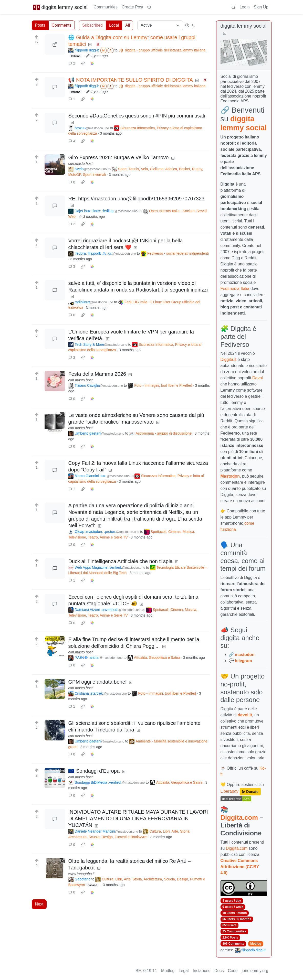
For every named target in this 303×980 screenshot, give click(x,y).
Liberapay (229, 791)
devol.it (245, 715)
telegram (243, 661)
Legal (184, 971)
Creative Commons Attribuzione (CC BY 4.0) (240, 867)
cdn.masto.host (80, 164)
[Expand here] (55, 165)
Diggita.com (239, 817)
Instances (202, 971)
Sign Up (261, 7)
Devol (258, 378)
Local (114, 25)
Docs (219, 971)
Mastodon (230, 476)
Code (233, 971)
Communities (106, 7)
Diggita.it (228, 359)
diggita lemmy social (60, 7)
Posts (40, 25)
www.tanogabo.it (81, 874)
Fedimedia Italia (235, 289)
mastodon (245, 655)
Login (244, 7)
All (128, 25)
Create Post (132, 7)
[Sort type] (160, 25)
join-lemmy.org (255, 971)
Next (39, 904)
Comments (62, 25)
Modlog (256, 944)
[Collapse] (225, 33)
